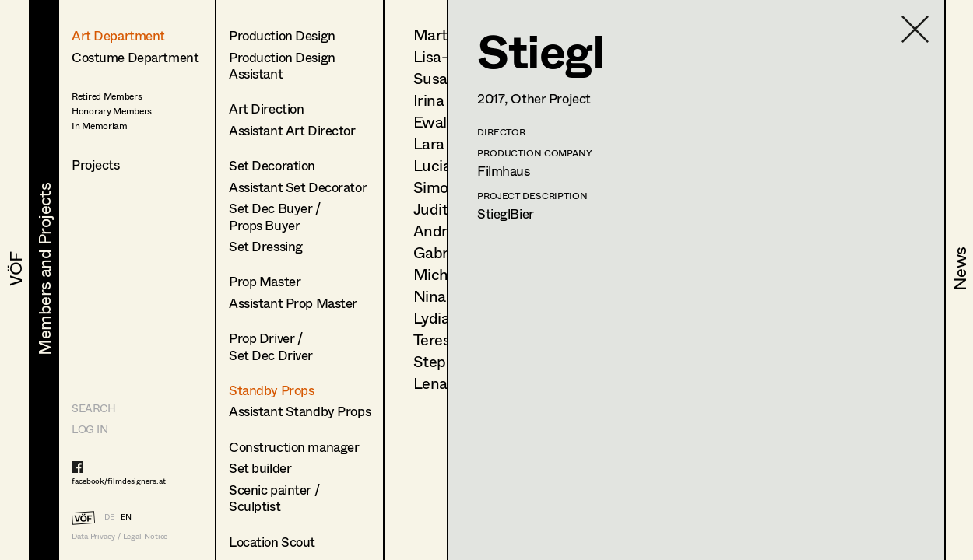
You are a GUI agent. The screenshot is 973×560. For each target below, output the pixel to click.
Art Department (118, 35)
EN (126, 516)
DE (109, 516)
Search (93, 408)
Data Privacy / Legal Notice (119, 536)
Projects (96, 164)
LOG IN (90, 429)
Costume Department (135, 57)
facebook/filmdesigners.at (119, 481)
